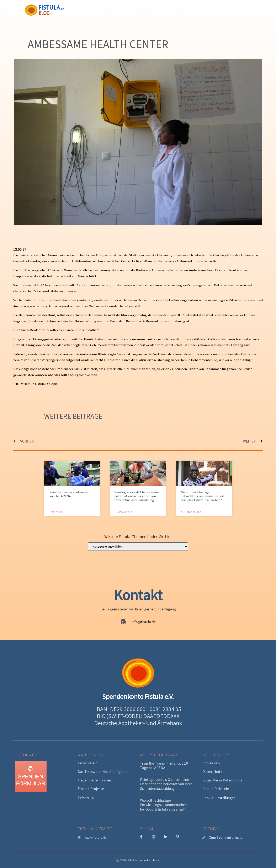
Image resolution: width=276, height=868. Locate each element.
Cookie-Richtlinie (216, 789)
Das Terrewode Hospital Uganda (103, 772)
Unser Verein (87, 763)
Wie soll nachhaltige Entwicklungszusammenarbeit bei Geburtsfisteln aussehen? (202, 496)
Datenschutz (212, 772)
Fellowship (86, 797)
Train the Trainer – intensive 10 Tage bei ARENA (70, 494)
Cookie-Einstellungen (219, 798)
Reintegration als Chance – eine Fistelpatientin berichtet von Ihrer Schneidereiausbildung (137, 496)
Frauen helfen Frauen (94, 780)
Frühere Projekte (91, 789)
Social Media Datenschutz (222, 780)
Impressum (211, 763)
